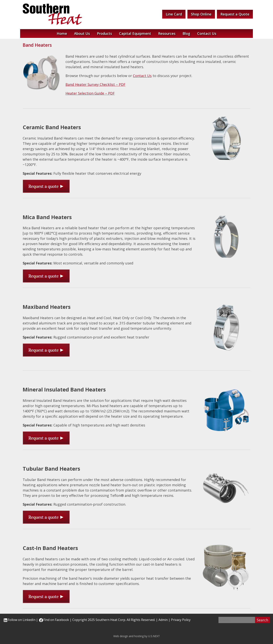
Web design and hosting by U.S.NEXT (137, 636)
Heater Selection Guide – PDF (90, 93)
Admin (163, 620)
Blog (186, 33)
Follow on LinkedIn (19, 620)
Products (104, 33)
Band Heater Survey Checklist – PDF (95, 84)
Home (62, 33)
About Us (82, 33)
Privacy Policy (181, 620)
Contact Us (207, 33)
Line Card (174, 14)
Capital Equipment (135, 33)
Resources (167, 33)
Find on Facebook (54, 620)
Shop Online (201, 14)
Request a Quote (235, 14)
